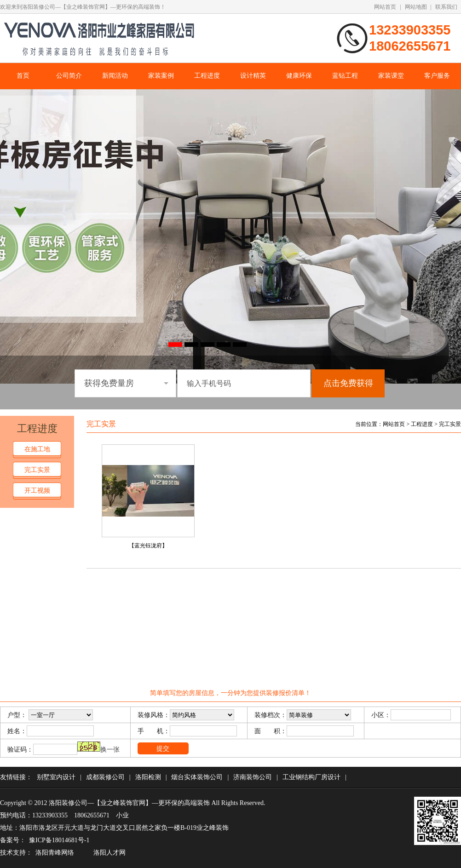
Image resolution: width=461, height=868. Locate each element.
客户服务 (437, 76)
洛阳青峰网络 (55, 853)
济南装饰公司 (253, 777)
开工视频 (37, 491)
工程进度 (207, 76)
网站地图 (416, 7)
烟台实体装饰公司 (197, 777)
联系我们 (446, 7)
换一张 (110, 750)
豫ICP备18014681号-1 (59, 840)
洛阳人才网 (109, 853)
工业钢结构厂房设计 (311, 777)
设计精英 (253, 76)
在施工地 (37, 449)
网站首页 (385, 7)
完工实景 (37, 470)
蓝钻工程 (345, 76)
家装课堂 (391, 76)
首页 (23, 76)
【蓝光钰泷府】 (148, 546)
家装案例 (161, 76)
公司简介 (69, 76)
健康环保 (299, 76)
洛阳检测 (148, 777)
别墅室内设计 (56, 777)
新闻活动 (115, 76)
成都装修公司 (105, 777)
